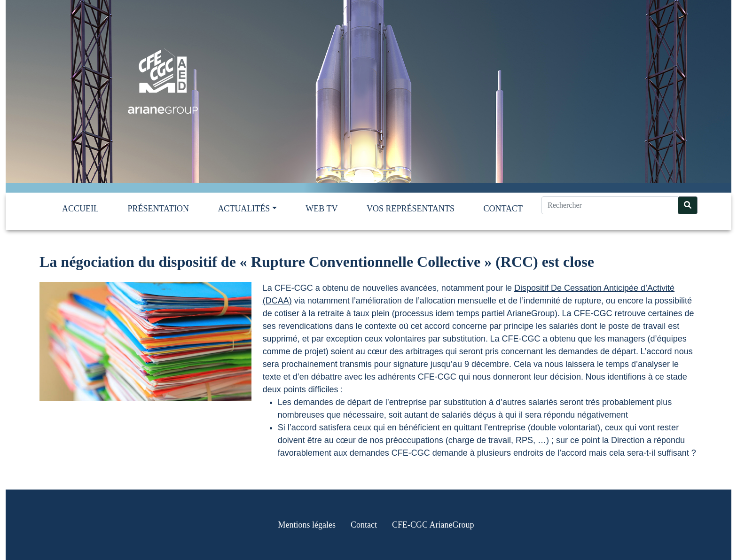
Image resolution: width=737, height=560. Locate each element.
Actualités (244, 209)
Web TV (321, 209)
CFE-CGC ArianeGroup (433, 525)
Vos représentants (411, 209)
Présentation (158, 209)
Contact (503, 209)
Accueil (80, 209)
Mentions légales (307, 525)
